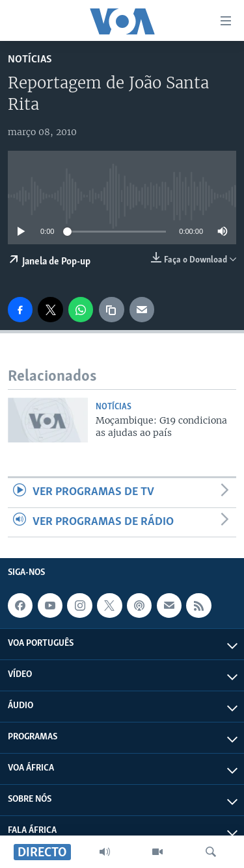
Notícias (30, 59)
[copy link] (111, 309)
